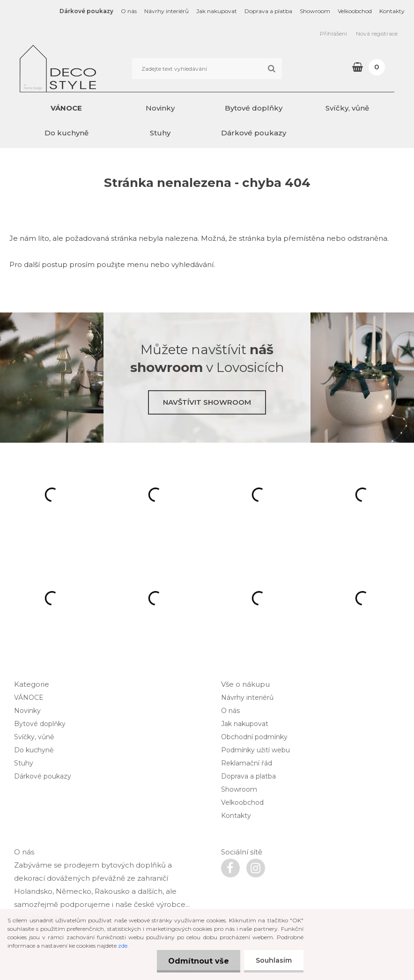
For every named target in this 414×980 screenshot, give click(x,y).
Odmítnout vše (198, 961)
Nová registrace (377, 33)
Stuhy (160, 133)
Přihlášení (333, 33)
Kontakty (392, 11)
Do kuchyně (67, 133)
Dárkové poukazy (86, 11)
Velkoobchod (355, 11)
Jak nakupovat (217, 11)
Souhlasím (274, 960)
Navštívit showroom (207, 402)
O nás (129, 11)
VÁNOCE (66, 108)
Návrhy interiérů (166, 11)
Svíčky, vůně (347, 108)
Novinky (160, 108)
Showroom (315, 11)
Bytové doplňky (254, 108)
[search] (271, 69)
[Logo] (84, 68)
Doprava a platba (268, 11)
